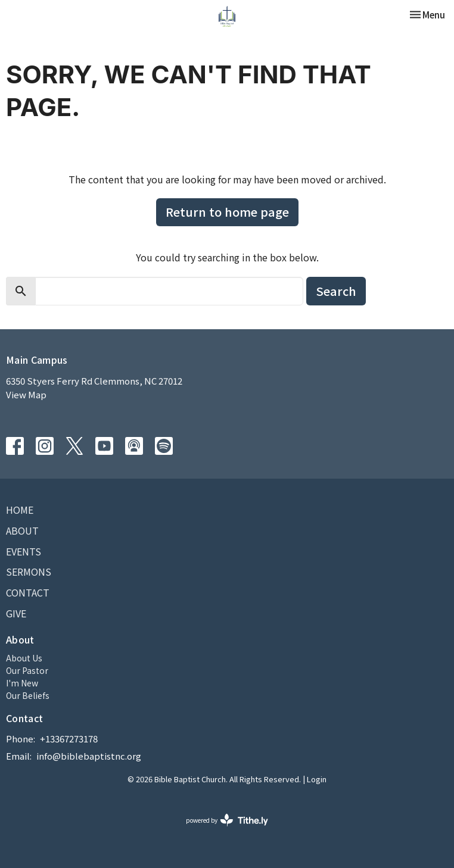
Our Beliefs (28, 695)
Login (317, 779)
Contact (28, 592)
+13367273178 (69, 739)
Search (336, 291)
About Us (24, 658)
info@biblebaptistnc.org (89, 756)
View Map (26, 394)
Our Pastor (27, 670)
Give (16, 613)
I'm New (22, 683)
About (22, 530)
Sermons (29, 572)
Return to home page (227, 212)
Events (24, 551)
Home (20, 510)
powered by (227, 820)
